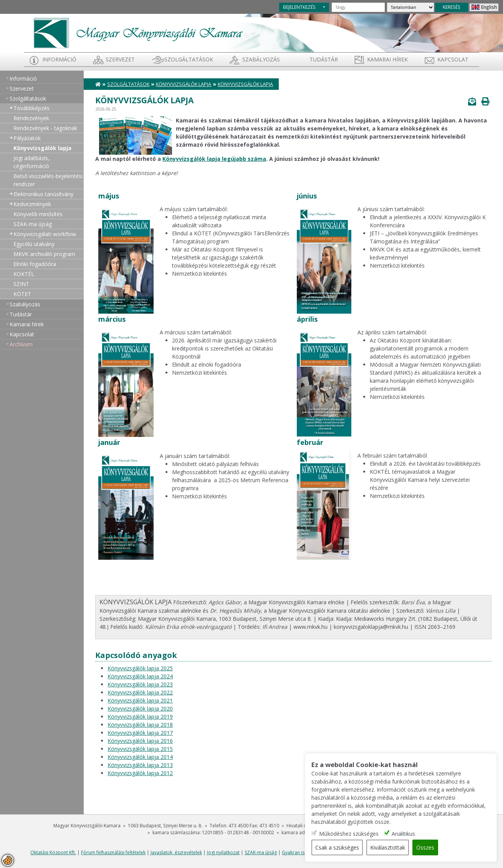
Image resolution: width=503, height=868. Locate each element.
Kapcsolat (453, 59)
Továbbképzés (31, 108)
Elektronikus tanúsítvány (43, 194)
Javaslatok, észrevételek (176, 852)
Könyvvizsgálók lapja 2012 (140, 773)
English (489, 7)
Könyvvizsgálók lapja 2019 (140, 717)
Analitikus (403, 834)
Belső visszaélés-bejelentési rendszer (48, 180)
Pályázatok (27, 138)
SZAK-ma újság (33, 224)
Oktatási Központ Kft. (53, 852)
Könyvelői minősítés (38, 214)
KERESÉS (452, 7)
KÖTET (22, 294)
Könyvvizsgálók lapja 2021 (140, 700)
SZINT (21, 284)
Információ (59, 59)
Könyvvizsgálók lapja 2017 (140, 733)
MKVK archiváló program (44, 254)
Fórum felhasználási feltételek (113, 852)
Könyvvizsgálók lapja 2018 (140, 725)
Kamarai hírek (387, 59)
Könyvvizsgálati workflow (45, 234)
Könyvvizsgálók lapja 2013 (140, 765)
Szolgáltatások (189, 59)
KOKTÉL (24, 274)
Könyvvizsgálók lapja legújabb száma (214, 159)
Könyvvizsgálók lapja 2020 (140, 708)
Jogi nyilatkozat (223, 852)
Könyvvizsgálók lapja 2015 (140, 749)
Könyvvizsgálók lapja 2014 (140, 757)
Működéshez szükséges (349, 834)
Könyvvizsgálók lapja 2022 (140, 692)
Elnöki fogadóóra (35, 264)
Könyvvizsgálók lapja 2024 (140, 676)
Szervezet (120, 59)
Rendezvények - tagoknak (45, 128)
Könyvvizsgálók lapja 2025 (140, 668)
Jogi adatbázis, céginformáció (31, 162)
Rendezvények (31, 118)
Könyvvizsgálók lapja (42, 148)
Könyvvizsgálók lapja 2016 (140, 741)
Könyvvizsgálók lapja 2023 (140, 684)
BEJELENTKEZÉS (299, 7)
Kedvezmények (32, 204)
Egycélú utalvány (34, 244)
